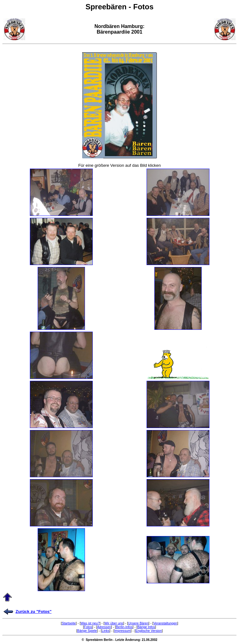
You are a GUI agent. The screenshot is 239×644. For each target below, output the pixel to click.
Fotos (88, 627)
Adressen (104, 627)
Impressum (122, 631)
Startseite (69, 623)
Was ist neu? (90, 623)
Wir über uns (114, 623)
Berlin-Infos (124, 627)
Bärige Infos (146, 627)
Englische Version (149, 631)
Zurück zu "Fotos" (34, 611)
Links (106, 631)
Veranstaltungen (165, 623)
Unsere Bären (138, 623)
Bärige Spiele (87, 631)
